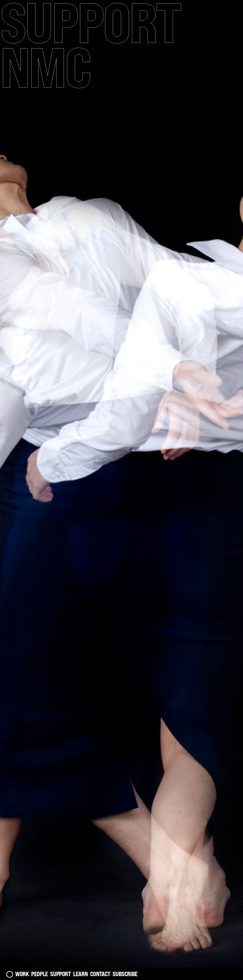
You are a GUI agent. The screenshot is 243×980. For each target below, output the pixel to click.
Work (22, 974)
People (39, 974)
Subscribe (125, 974)
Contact (100, 974)
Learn (80, 974)
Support (60, 974)
